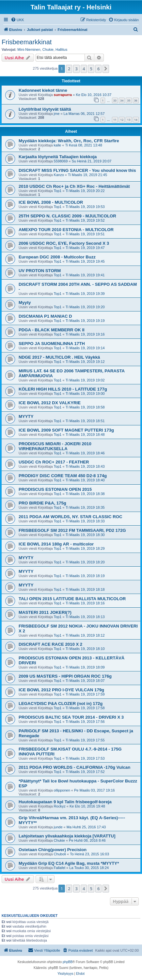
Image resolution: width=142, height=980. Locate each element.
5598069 (61, 161)
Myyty (25, 303)
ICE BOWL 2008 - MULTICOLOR (51, 202)
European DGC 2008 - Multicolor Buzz (57, 257)
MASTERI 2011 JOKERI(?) (45, 612)
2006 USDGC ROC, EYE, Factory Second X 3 (64, 243)
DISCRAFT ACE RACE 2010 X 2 (50, 644)
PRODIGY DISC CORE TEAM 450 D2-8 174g (63, 476)
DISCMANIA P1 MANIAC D (45, 316)
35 (129, 100)
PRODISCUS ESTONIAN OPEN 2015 (55, 489)
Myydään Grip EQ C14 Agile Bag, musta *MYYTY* (69, 863)
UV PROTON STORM (40, 271)
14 (136, 120)
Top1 (58, 191)
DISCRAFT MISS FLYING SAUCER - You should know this (77, 170)
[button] (106, 69)
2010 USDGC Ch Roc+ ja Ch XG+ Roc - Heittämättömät (74, 186)
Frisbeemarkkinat (27, 42)
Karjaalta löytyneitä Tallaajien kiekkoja (58, 157)
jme (57, 114)
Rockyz (60, 806)
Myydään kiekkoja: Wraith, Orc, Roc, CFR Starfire (69, 141)
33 (115, 100)
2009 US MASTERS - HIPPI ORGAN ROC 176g (65, 676)
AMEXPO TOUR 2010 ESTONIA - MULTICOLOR (66, 230)
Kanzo (59, 175)
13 (129, 120)
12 (122, 120)
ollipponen (62, 790)
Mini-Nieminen (29, 49)
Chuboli (60, 854)
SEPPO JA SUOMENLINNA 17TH (52, 344)
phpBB (68, 962)
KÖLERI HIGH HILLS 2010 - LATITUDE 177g (63, 389)
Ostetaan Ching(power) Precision (53, 850)
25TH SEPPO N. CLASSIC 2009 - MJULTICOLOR (67, 216)
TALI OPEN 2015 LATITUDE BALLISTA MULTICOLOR (72, 599)
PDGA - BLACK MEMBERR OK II (52, 330)
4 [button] (84, 69)
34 (122, 100)
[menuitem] (17, 20)
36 (136, 100)
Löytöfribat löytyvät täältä (45, 109)
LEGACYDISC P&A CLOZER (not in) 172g (61, 704)
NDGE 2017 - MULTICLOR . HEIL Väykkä (59, 357)
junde (58, 827)
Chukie (48, 49)
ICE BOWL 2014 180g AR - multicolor (56, 544)
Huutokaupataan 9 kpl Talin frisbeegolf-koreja (65, 802)
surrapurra (63, 95)
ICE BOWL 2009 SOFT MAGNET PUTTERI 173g (66, 430)
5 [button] (91, 69)
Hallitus (61, 49)
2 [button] (69, 69)
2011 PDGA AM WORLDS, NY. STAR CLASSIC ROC (71, 517)
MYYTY (26, 416)
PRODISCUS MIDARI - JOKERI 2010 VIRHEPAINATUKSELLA (55, 446)
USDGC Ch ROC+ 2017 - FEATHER (54, 462)
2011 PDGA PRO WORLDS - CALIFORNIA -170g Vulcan (74, 767)
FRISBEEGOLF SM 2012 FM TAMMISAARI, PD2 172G (72, 530)
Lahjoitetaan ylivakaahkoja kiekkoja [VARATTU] (67, 836)
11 (115, 120)
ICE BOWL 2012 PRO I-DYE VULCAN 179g (61, 690)
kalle (58, 145)
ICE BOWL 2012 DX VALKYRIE (50, 403)
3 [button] (76, 69)
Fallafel (60, 868)
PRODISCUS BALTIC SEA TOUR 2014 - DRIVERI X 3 (71, 717)
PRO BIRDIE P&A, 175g (42, 503)
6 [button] (98, 69)
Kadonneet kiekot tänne (43, 90)
